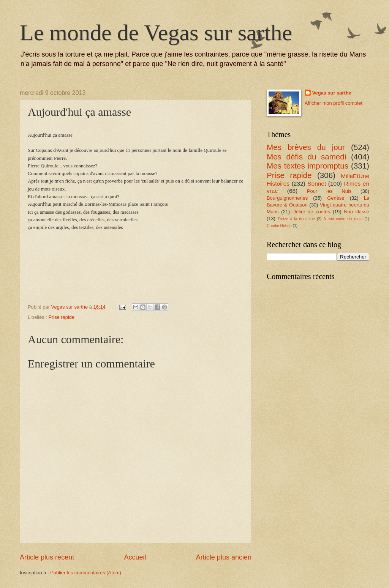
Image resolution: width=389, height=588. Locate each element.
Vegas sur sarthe (332, 93)
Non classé (357, 212)
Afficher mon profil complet (334, 103)
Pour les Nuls (329, 191)
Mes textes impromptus (308, 166)
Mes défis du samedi (306, 157)
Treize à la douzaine (296, 219)
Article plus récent (47, 557)
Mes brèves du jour (306, 147)
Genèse (336, 198)
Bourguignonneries (287, 198)
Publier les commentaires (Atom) (86, 573)
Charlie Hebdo (279, 226)
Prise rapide (61, 317)
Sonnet (317, 184)
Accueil (135, 557)
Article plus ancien (224, 557)
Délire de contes (311, 212)
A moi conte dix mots (343, 219)
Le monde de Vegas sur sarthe (156, 33)
